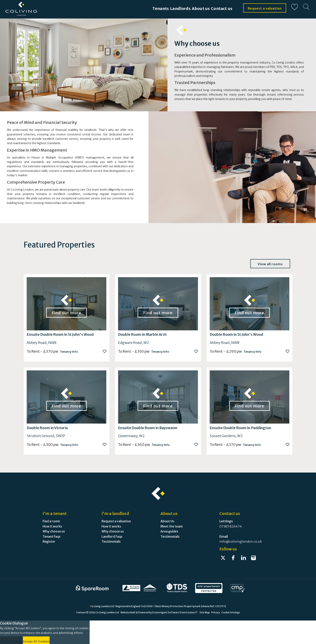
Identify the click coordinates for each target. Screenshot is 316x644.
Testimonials (111, 541)
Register (49, 541)
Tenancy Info (69, 352)
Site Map (205, 612)
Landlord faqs (112, 536)
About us (193, 8)
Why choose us (54, 531)
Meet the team (172, 526)
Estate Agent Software (166, 612)
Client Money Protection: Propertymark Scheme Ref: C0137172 (190, 606)
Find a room (51, 521)
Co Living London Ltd (107, 612)
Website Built (128, 612)
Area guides (169, 531)
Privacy (216, 612)
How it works (52, 526)
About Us (167, 521)
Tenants (138, 8)
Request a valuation (265, 8)
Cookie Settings (231, 612)
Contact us (221, 8)
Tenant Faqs (52, 536)
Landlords (165, 8)
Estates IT (192, 612)
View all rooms (270, 264)
